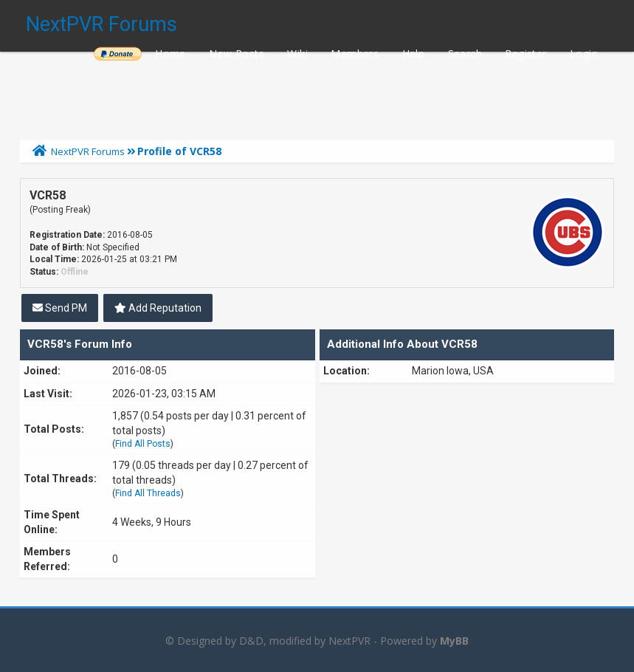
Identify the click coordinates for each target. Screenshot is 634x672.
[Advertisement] (317, 92)
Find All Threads (148, 493)
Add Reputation (158, 308)
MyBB (454, 641)
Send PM (60, 308)
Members (355, 54)
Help (414, 54)
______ (117, 54)
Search (465, 54)
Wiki (297, 54)
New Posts (237, 54)
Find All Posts (143, 444)
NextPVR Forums (101, 24)
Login (584, 54)
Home (170, 54)
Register (526, 54)
